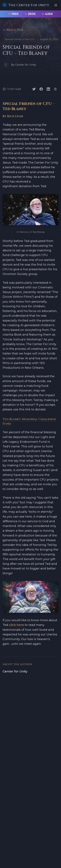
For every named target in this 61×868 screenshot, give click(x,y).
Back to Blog (13, 30)
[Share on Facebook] (41, 89)
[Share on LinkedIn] (48, 89)
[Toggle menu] (56, 5)
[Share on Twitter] (34, 89)
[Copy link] (55, 89)
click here (16, 625)
